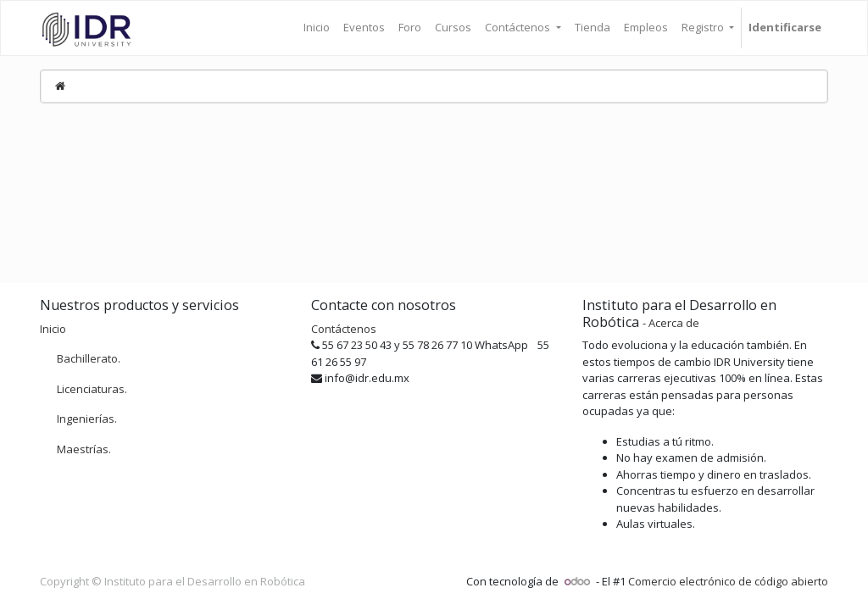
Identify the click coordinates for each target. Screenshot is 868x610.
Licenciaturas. (92, 389)
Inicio (53, 329)
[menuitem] (317, 28)
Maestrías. (84, 449)
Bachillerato (87, 358)
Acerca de (674, 323)
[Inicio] (60, 86)
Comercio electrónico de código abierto (728, 581)
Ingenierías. (87, 419)
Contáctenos (344, 329)
